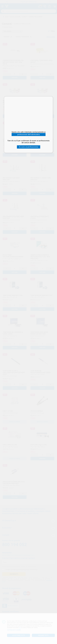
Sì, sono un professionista (29, 147)
